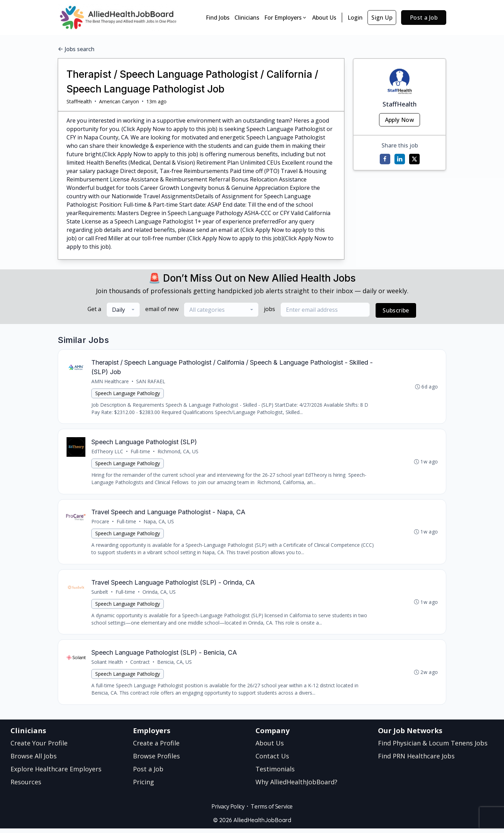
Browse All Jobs (34, 760)
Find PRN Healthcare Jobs (416, 760)
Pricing (143, 786)
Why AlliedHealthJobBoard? (296, 786)
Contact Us (272, 760)
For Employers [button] (286, 18)
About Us (324, 18)
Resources (26, 786)
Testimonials (275, 773)
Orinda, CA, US (159, 595)
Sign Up (382, 18)
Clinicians (247, 18)
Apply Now (400, 120)
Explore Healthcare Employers (56, 773)
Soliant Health (107, 666)
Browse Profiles (156, 760)
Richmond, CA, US (178, 453)
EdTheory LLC (108, 453)
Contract (140, 666)
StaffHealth (79, 101)
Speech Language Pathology (128, 394)
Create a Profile (156, 748)
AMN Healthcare (110, 382)
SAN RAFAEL (151, 382)
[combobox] (123, 310)
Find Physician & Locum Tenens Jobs (433, 748)
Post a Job (424, 18)
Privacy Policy (228, 811)
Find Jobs (218, 18)
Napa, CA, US (159, 524)
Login (355, 18)
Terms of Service (272, 811)
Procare (101, 524)
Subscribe (396, 310)
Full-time (141, 453)
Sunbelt (100, 595)
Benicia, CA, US (175, 666)
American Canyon (119, 101)
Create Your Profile (39, 748)
